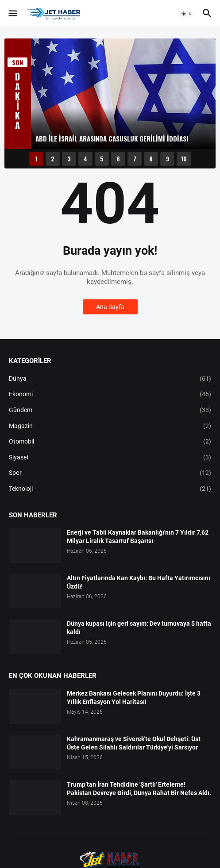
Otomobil (110, 442)
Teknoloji (110, 489)
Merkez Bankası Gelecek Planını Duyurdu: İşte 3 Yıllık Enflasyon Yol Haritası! (134, 698)
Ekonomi (110, 394)
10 (184, 159)
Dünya (110, 379)
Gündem (110, 410)
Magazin (110, 426)
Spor (110, 473)
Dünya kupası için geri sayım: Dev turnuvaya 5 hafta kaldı (139, 628)
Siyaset (110, 458)
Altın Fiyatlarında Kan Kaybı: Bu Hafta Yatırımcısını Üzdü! (139, 582)
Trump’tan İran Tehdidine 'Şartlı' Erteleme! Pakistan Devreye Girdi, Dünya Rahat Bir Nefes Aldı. (139, 789)
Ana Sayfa (110, 307)
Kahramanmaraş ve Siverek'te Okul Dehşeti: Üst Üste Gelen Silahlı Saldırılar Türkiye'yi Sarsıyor (134, 743)
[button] (12, 14)
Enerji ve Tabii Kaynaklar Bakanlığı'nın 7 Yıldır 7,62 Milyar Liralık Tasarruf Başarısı (138, 537)
